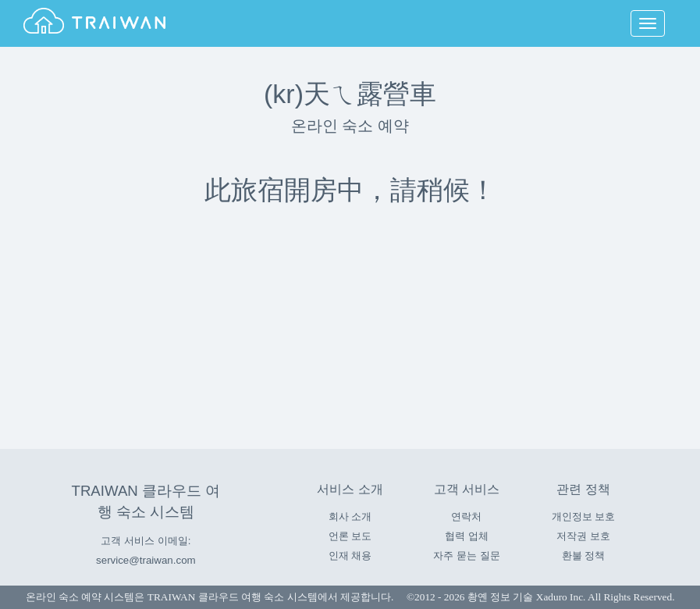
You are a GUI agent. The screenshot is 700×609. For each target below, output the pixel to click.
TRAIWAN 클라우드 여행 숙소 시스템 (233, 597)
